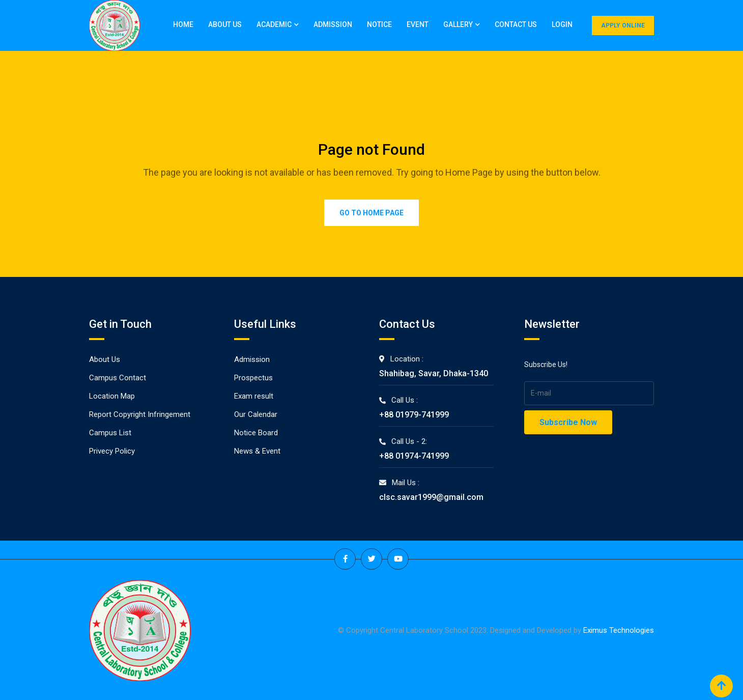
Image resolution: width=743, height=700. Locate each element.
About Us (225, 24)
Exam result (254, 396)
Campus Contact (118, 378)
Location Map (112, 396)
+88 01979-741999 (414, 415)
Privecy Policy (112, 451)
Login (562, 24)
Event (418, 24)
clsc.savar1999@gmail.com (431, 497)
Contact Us (516, 24)
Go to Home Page (371, 213)
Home (183, 24)
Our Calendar (256, 414)
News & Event (257, 451)
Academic (274, 24)
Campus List (110, 433)
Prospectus (253, 378)
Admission (333, 24)
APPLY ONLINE (623, 25)
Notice (379, 24)
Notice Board (256, 433)
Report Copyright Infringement (140, 414)
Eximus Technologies (619, 630)
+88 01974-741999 (414, 456)
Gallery (458, 24)
